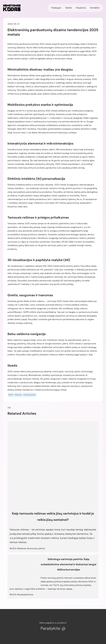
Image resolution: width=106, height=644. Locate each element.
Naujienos (81, 8)
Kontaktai (95, 8)
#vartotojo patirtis (30, 395)
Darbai (69, 8)
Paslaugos (56, 8)
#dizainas (18, 395)
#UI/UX (11, 395)
